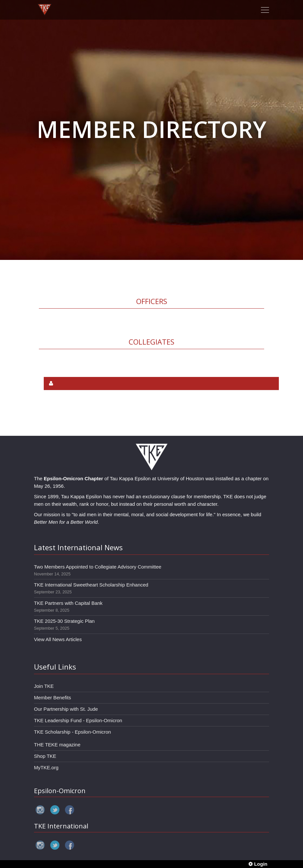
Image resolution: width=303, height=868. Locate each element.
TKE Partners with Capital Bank (68, 603)
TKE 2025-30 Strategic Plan (64, 621)
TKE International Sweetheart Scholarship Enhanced (91, 585)
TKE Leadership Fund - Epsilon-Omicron (78, 720)
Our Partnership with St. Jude (66, 709)
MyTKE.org (46, 767)
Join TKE (44, 686)
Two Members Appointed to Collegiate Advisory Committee (98, 567)
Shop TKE (45, 756)
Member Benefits (52, 698)
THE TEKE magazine (57, 745)
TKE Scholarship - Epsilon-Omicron (72, 732)
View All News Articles (58, 639)
